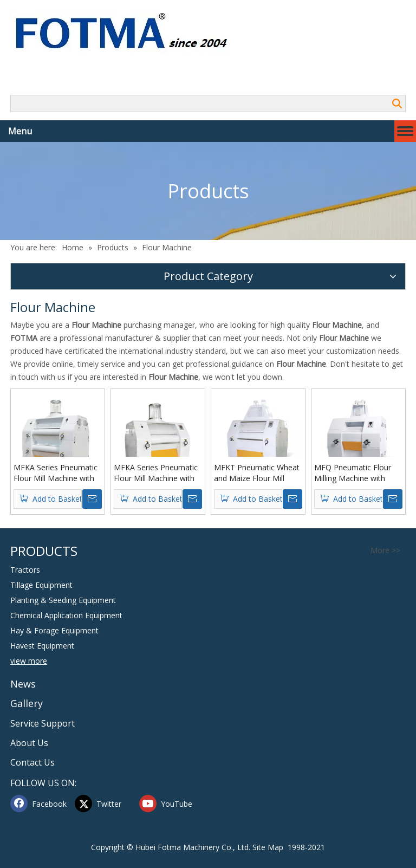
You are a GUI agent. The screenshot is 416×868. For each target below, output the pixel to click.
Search (397, 103)
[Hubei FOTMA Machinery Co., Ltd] (127, 33)
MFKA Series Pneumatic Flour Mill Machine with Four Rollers (156, 473)
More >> (385, 550)
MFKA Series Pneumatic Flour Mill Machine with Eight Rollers (56, 473)
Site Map (268, 847)
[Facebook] (40, 804)
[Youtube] (169, 804)
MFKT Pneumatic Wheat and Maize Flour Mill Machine (257, 473)
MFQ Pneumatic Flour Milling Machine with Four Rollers (353, 473)
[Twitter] (105, 804)
